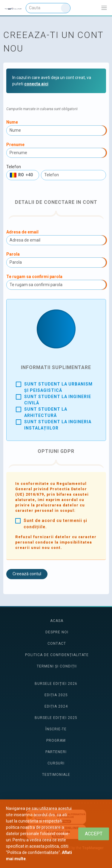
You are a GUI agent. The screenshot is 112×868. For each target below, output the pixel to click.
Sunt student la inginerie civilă (58, 400)
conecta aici (36, 84)
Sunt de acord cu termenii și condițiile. (55, 524)
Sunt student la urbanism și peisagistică (58, 387)
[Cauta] (48, 8)
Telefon (14, 167)
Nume (12, 122)
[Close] (94, 834)
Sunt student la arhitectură (46, 412)
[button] (23, 175)
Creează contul (27, 574)
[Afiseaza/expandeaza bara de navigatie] (104, 8)
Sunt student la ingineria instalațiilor (58, 425)
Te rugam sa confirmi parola (34, 277)
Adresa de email (22, 232)
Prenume (15, 145)
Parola (13, 254)
